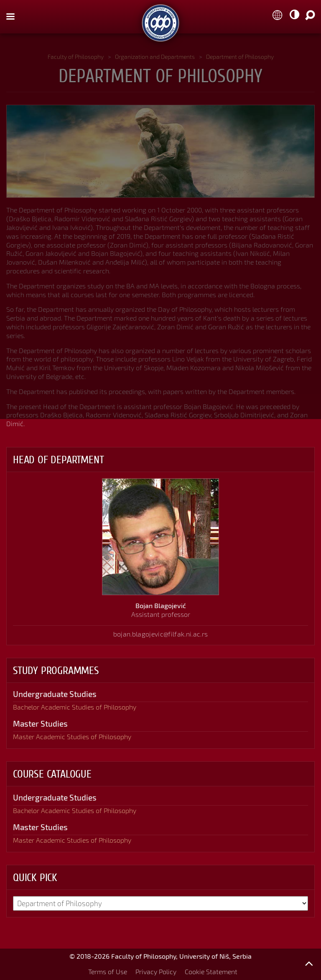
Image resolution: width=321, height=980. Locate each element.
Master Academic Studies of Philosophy (72, 736)
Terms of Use (108, 971)
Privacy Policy (156, 971)
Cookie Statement (211, 971)
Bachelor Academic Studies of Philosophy (75, 707)
